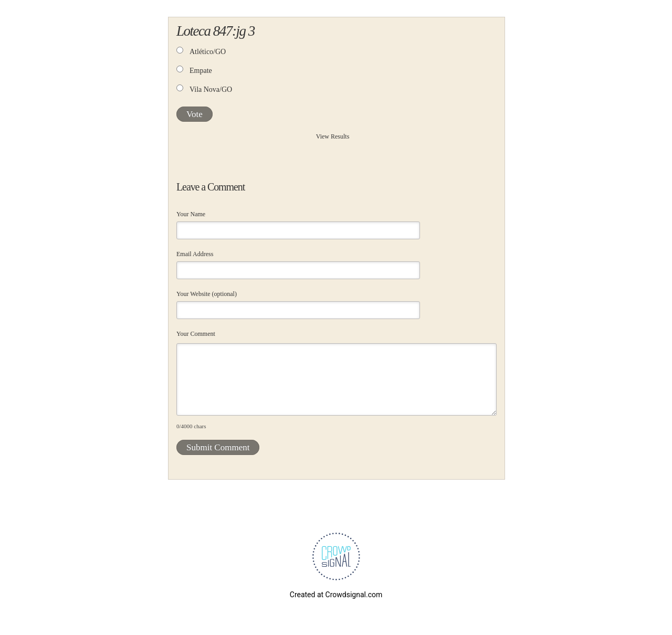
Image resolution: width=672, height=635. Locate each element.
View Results (333, 136)
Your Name (191, 214)
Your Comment (196, 334)
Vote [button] (195, 114)
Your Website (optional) (207, 294)
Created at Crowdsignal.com (336, 595)
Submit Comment (218, 447)
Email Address (195, 254)
